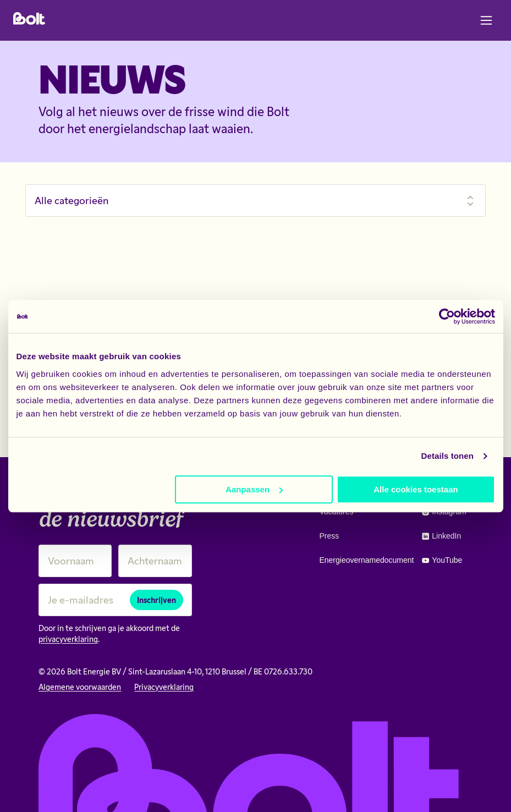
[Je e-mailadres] (115, 600)
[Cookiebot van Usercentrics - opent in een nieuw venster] (447, 316)
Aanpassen (254, 489)
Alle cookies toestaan (416, 489)
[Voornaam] (75, 561)
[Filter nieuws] (255, 201)
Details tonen (447, 456)
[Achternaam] (155, 561)
